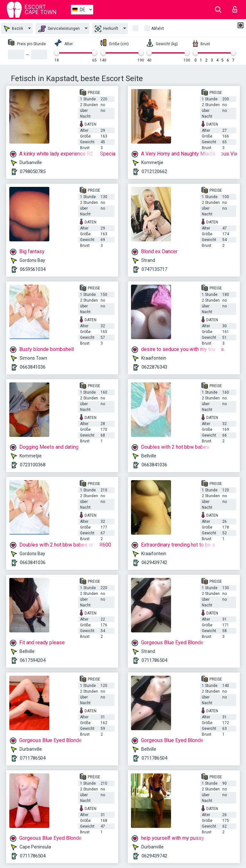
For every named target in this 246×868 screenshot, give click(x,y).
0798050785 (33, 171)
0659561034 (33, 269)
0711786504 (154, 660)
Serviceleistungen (59, 29)
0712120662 (154, 171)
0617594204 (33, 660)
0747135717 (154, 269)
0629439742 (154, 563)
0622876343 (154, 367)
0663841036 (33, 367)
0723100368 (33, 465)
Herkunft (107, 29)
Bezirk (13, 29)
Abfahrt (158, 29)
